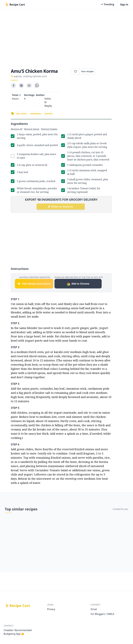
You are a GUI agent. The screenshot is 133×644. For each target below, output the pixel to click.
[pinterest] (21, 86)
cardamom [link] (36, 114)
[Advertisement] (66, 38)
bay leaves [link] (22, 114)
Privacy (51, 609)
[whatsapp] (37, 86)
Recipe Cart (20, 606)
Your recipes (87, 71)
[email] (29, 86)
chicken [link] (48, 114)
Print (104, 71)
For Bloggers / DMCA (102, 614)
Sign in (124, 5)
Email (94, 609)
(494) (19, 76)
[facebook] (14, 86)
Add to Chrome (78, 284)
